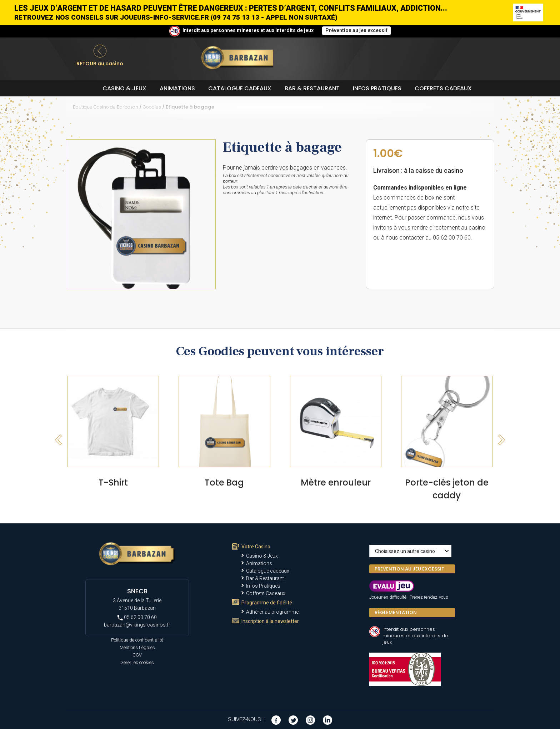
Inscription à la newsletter (270, 621)
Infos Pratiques (377, 88)
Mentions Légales (137, 647)
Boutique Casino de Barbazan (106, 107)
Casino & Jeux (124, 88)
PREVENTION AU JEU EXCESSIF (409, 569)
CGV (137, 655)
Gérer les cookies (137, 662)
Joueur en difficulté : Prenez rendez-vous (409, 597)
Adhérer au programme (272, 612)
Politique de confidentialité (137, 640)
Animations (177, 88)
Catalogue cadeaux (240, 88)
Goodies (152, 107)
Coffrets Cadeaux (443, 88)
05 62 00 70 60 (137, 617)
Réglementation (396, 612)
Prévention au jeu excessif (356, 30)
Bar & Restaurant (312, 88)
